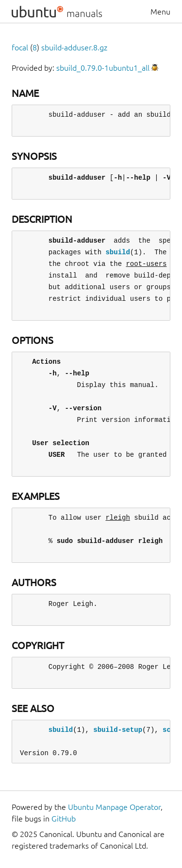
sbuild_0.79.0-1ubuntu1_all (103, 68)
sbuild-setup (118, 730)
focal (20, 47)
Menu (160, 12)
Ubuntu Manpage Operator (114, 807)
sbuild (117, 252)
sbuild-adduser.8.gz (74, 47)
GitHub (64, 819)
